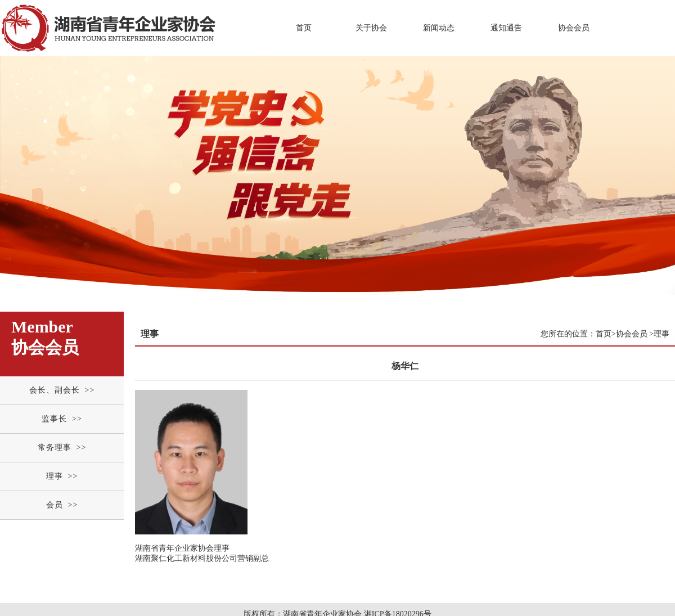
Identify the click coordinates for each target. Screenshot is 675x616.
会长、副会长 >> (62, 390)
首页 (304, 28)
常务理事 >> (62, 448)
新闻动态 (439, 28)
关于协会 (371, 28)
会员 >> (62, 505)
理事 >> (62, 476)
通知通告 (506, 28)
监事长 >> (62, 419)
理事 (661, 334)
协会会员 (574, 28)
